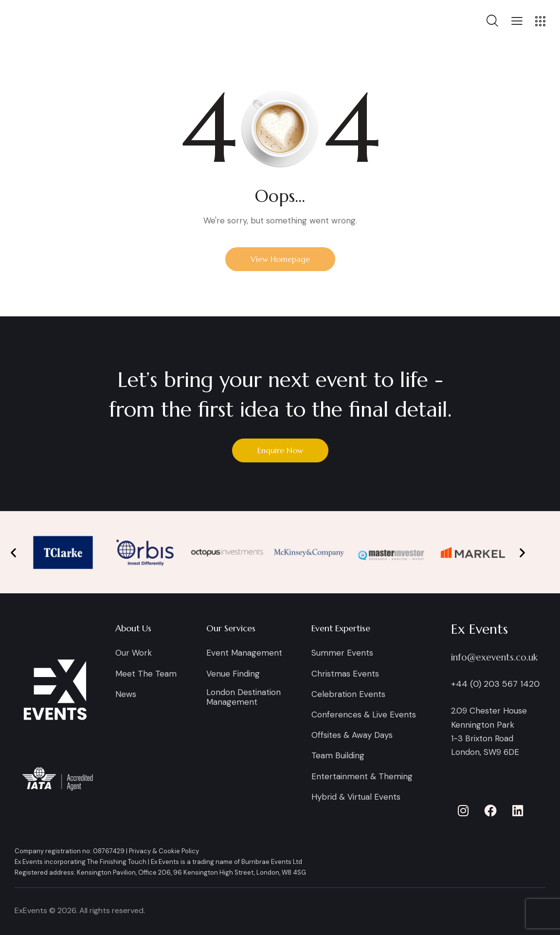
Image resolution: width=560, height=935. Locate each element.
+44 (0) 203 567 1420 (495, 684)
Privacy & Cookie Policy (164, 851)
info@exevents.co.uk (494, 657)
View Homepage (280, 259)
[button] (517, 21)
